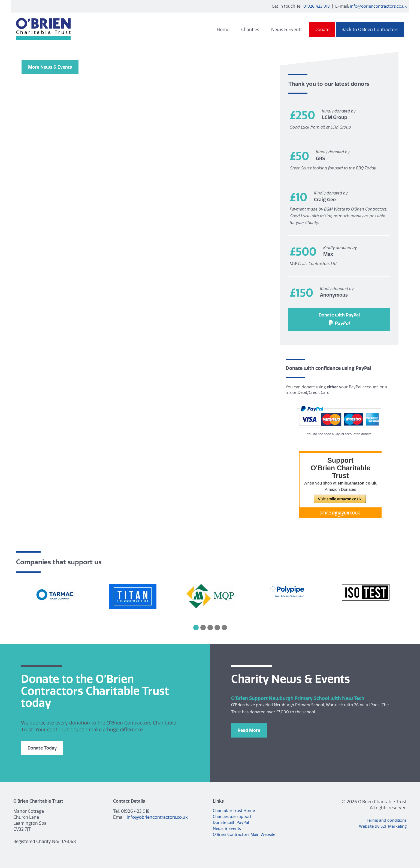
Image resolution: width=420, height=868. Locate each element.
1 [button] (196, 628)
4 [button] (217, 628)
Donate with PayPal (339, 319)
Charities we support (232, 817)
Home (223, 29)
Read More (249, 730)
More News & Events (50, 67)
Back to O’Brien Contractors (370, 29)
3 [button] (210, 628)
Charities (250, 29)
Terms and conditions (387, 820)
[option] (55, 595)
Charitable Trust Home (234, 811)
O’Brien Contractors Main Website (244, 835)
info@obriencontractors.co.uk (378, 6)
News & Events (287, 29)
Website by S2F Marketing (383, 826)
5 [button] (224, 628)
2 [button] (203, 628)
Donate (322, 29)
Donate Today (42, 748)
